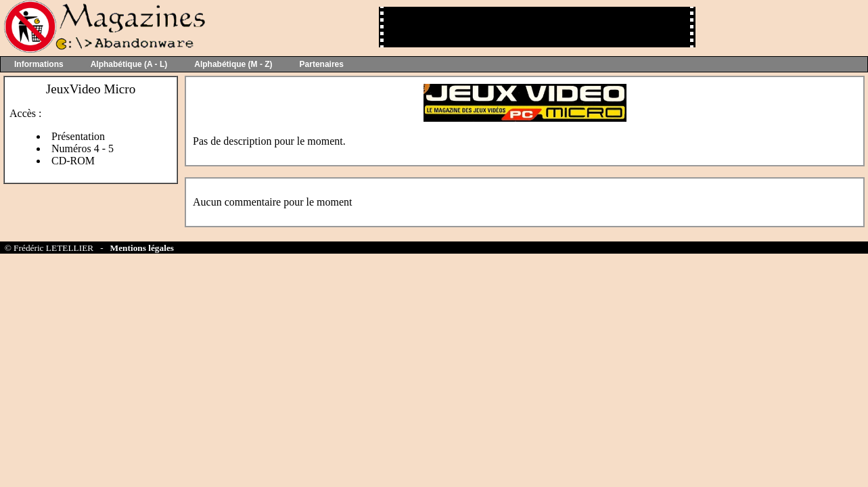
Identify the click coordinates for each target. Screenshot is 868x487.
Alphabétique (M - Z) (233, 64)
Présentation (78, 136)
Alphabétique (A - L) (129, 64)
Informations (39, 64)
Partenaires (322, 64)
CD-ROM (73, 161)
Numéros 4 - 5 (83, 148)
